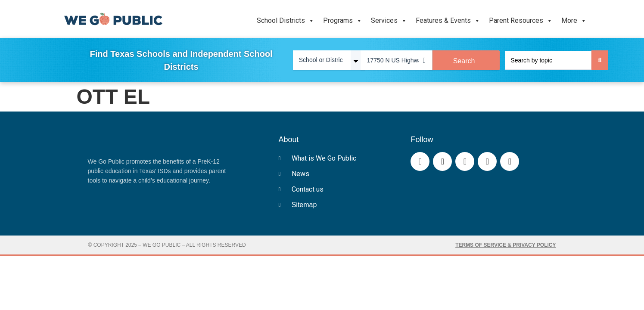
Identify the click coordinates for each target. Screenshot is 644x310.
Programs (343, 21)
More (574, 21)
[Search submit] (600, 60)
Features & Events (448, 21)
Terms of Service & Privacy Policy (506, 245)
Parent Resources (521, 21)
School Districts (286, 21)
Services (389, 21)
